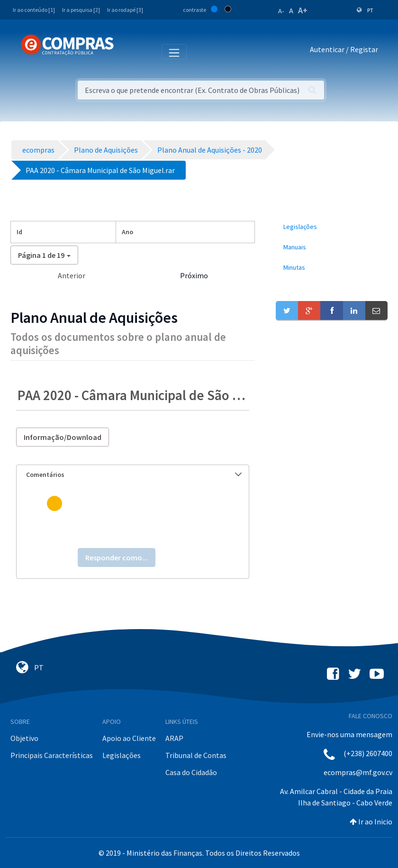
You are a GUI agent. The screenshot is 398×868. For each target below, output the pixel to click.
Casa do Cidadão (191, 772)
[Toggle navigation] (127, 51)
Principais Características (52, 755)
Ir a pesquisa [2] (81, 10)
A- (281, 11)
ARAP (174, 738)
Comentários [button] (134, 475)
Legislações (122, 755)
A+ (303, 10)
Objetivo (24, 738)
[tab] (133, 475)
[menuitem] (332, 227)
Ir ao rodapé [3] (125, 10)
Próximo (194, 275)
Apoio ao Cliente (129, 738)
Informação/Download (63, 437)
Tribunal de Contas (196, 755)
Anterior (72, 275)
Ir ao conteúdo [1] (34, 10)
